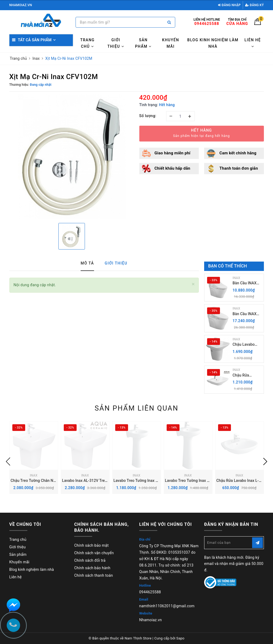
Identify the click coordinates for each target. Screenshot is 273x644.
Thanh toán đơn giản (239, 168)
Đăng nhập (229, 5)
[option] (72, 157)
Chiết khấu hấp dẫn (173, 168)
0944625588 (150, 592)
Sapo (180, 638)
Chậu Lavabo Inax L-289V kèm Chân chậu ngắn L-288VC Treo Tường (247, 345)
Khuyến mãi (171, 43)
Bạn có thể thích (228, 266)
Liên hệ (253, 43)
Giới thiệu (116, 43)
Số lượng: (148, 116)
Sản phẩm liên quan (136, 408)
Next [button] (265, 461)
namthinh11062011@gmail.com (167, 606)
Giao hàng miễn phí (173, 153)
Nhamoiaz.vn (151, 620)
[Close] (193, 284)
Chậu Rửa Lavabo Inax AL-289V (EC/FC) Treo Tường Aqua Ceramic (247, 376)
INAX (236, 278)
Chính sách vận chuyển (94, 553)
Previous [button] (8, 461)
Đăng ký (255, 5)
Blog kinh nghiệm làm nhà (213, 43)
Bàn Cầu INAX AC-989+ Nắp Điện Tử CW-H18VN (244, 283)
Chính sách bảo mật (91, 545)
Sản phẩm (143, 43)
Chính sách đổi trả (90, 560)
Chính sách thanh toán (94, 575)
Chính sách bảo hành (92, 568)
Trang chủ (88, 43)
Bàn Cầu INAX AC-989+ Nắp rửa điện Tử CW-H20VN (247, 314)
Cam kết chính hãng (238, 153)
